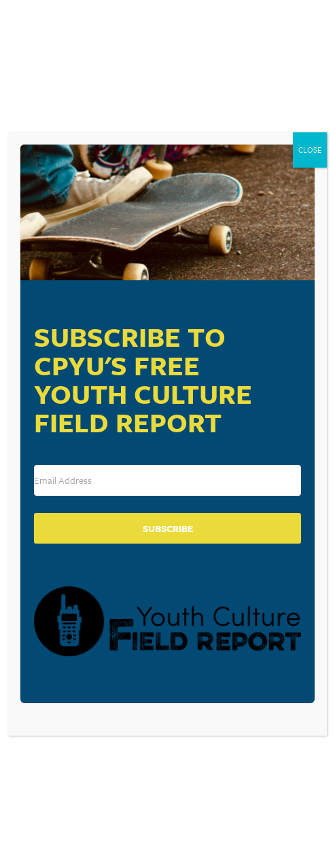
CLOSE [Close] (310, 150)
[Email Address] (167, 480)
